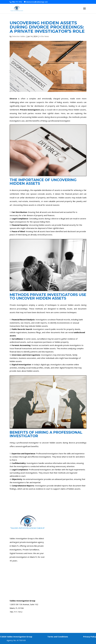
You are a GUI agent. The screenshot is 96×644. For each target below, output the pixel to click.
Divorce (13, 99)
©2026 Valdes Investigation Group (16, 637)
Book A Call (14, 621)
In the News (44, 36)
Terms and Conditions (58, 637)
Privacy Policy (90, 637)
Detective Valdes (19, 36)
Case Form (55, 510)
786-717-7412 (16, 612)
